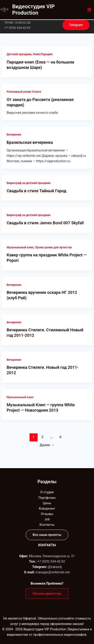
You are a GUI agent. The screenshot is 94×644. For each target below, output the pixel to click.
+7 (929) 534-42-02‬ (51, 561)
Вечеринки (14, 134)
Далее (47, 445)
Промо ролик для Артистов (53, 247)
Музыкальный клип (20, 247)
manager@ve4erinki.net (52, 572)
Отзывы (47, 514)
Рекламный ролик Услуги (24, 92)
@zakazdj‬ (55, 567)
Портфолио (47, 498)
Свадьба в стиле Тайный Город (37, 191)
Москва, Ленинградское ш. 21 (52, 556)
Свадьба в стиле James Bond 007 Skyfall (45, 223)
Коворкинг (47, 509)
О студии (47, 492)
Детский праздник (19, 54)
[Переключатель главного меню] (89, 10)
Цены (47, 503)
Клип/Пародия (43, 54)
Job (47, 519)
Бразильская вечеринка (30, 142)
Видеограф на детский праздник (29, 183)
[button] (76, 25)
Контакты (47, 525)
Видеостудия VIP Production (34, 10)
